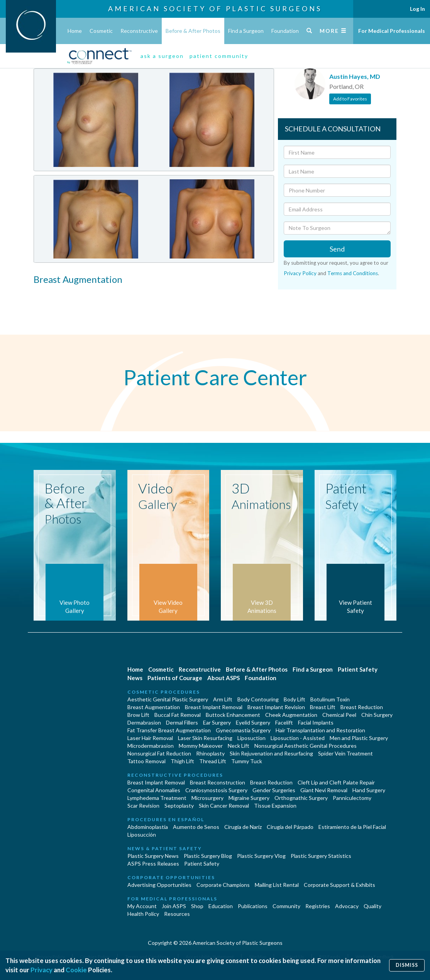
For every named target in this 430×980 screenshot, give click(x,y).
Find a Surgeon (246, 31)
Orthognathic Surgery (301, 798)
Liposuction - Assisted (298, 738)
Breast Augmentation (154, 707)
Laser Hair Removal (150, 738)
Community (286, 906)
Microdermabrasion (151, 746)
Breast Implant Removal (214, 707)
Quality (372, 906)
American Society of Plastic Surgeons (215, 9)
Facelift (284, 722)
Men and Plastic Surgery (359, 738)
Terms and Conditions (353, 273)
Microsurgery (207, 798)
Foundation (285, 31)
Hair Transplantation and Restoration (320, 730)
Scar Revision (143, 806)
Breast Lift (323, 707)
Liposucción (142, 835)
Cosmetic (101, 31)
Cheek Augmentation (291, 715)
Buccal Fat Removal (178, 715)
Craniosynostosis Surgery (216, 790)
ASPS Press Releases (153, 863)
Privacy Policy (300, 273)
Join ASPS (174, 906)
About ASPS (223, 678)
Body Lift (295, 699)
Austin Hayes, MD (355, 76)
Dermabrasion (144, 722)
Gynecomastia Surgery (243, 730)
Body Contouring (258, 699)
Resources (177, 914)
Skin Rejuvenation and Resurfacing (271, 753)
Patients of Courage (175, 678)
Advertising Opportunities (159, 885)
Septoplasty (179, 806)
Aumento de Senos (196, 827)
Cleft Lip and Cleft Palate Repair (336, 782)
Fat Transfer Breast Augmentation (169, 730)
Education (221, 906)
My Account (142, 906)
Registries (318, 906)
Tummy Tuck (247, 761)
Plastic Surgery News (153, 856)
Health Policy (143, 914)
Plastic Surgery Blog (208, 856)
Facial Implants (316, 722)
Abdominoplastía (148, 827)
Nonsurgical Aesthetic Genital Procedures (306, 746)
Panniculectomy (352, 798)
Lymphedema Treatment (157, 798)
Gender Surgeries (274, 790)
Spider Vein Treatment (345, 753)
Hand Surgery (369, 790)
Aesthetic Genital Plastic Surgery (168, 699)
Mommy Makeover (201, 746)
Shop (197, 906)
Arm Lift (223, 699)
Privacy (41, 970)
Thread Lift (213, 761)
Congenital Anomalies (154, 790)
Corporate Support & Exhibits (339, 885)
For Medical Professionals (392, 31)
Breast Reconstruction (218, 782)
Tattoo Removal (146, 761)
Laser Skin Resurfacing (205, 738)
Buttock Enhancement (233, 715)
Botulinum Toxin (330, 699)
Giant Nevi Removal (324, 790)
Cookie (76, 970)
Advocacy (347, 906)
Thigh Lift (182, 761)
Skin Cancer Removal (224, 806)
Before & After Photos (193, 31)
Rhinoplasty (210, 753)
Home (75, 31)
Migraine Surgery (249, 798)
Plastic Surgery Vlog (261, 856)
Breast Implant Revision (276, 707)
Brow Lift (138, 715)
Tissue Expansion (275, 806)
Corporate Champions (223, 885)
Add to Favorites (350, 99)
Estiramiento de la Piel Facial (352, 827)
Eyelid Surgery (253, 722)
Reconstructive (139, 31)
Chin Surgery (377, 715)
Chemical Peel (339, 715)
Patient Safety (358, 669)
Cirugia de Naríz (243, 827)
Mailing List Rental (277, 885)
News (135, 678)
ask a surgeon (162, 56)
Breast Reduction (362, 707)
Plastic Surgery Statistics (321, 856)
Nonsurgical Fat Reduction (159, 753)
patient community (219, 56)
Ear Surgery (217, 722)
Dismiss (407, 965)
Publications (253, 906)
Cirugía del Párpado (290, 827)
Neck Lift (239, 746)
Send (337, 249)
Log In (417, 9)
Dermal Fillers (182, 722)
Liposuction (251, 738)
